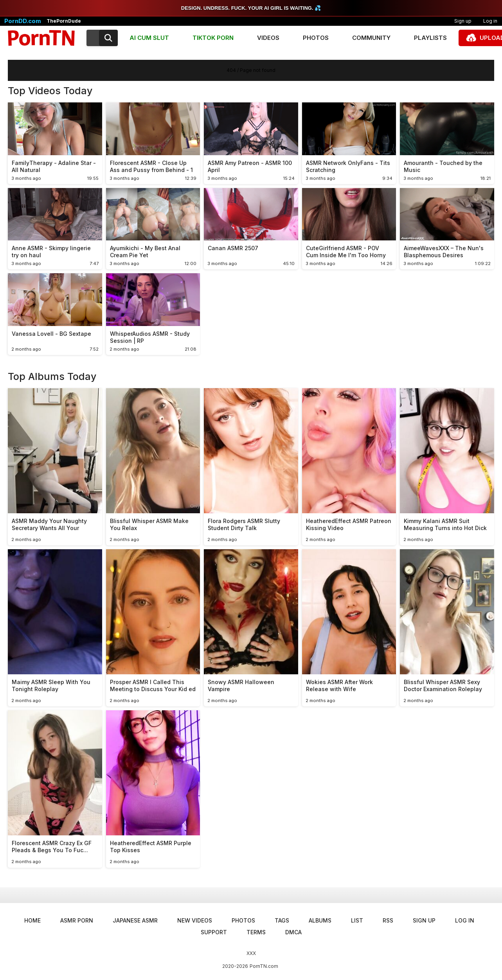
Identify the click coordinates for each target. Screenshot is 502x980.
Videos (268, 38)
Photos (316, 38)
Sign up (463, 21)
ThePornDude (64, 21)
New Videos (195, 920)
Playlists (430, 38)
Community (371, 38)
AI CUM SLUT (149, 38)
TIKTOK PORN (213, 38)
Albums (320, 920)
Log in (465, 920)
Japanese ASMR (135, 920)
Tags (282, 920)
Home (32, 920)
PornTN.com (264, 966)
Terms (256, 932)
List (357, 920)
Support (214, 932)
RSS (388, 920)
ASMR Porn (77, 920)
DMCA (293, 932)
